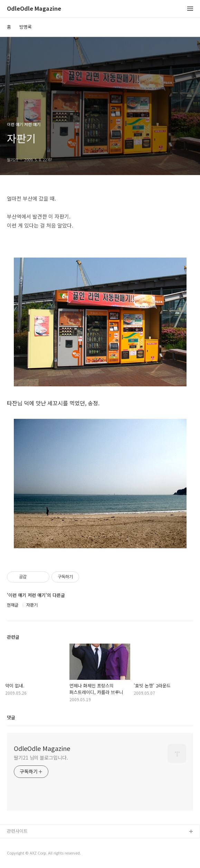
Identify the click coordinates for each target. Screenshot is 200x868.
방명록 (26, 27)
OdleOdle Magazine (34, 9)
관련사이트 (17, 831)
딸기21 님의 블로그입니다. (41, 758)
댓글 (11, 717)
